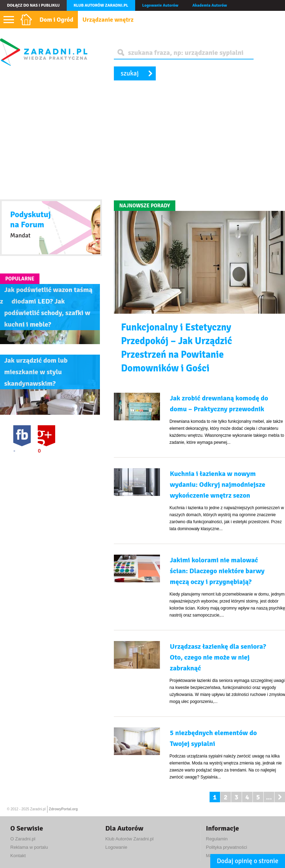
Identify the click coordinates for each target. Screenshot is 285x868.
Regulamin (217, 839)
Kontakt (18, 856)
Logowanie (116, 847)
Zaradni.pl (38, 809)
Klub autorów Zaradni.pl (101, 5)
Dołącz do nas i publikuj (33, 5)
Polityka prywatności (227, 847)
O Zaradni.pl (23, 839)
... (269, 797)
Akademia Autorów (210, 5)
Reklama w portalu (29, 847)
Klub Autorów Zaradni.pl (130, 839)
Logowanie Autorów (160, 5)
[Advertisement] (142, 141)
